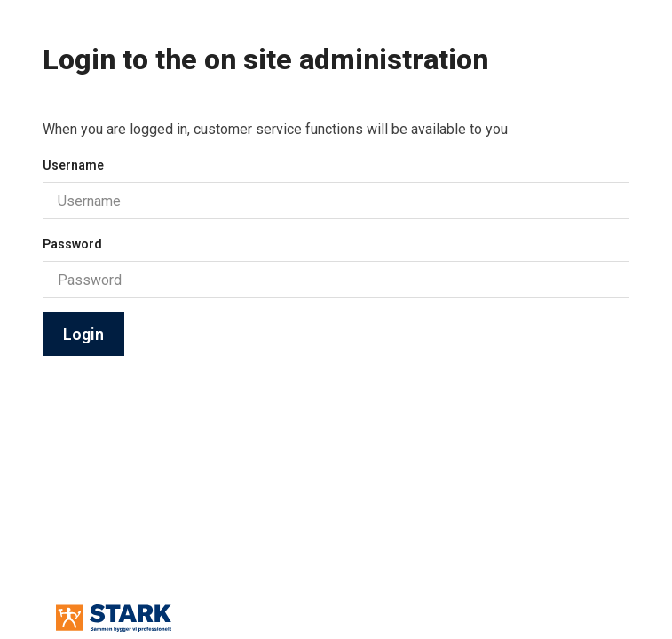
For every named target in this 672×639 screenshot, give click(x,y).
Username (73, 165)
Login (83, 334)
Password (72, 244)
